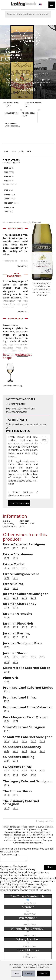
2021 (6, 151)
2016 (13, 151)
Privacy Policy (43, 967)
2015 (15, 548)
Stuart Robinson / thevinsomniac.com (21, 410)
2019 (15, 657)
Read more (22, 266)
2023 (6, 627)
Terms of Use (27, 967)
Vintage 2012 (15, 318)
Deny (16, 974)
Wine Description (14, 275)
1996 (33, 775)
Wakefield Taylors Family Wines (28, 82)
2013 (21, 151)
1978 (6, 731)
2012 (29, 151)
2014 (24, 548)
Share (50, 868)
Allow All (43, 974)
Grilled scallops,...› (12, 126)
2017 (6, 568)
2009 (24, 775)
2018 (6, 608)
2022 (6, 657)
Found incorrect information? (22, 222)
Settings (29, 974)
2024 (6, 761)
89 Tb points (15, 228)
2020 (6, 548)
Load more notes (19, 503)
